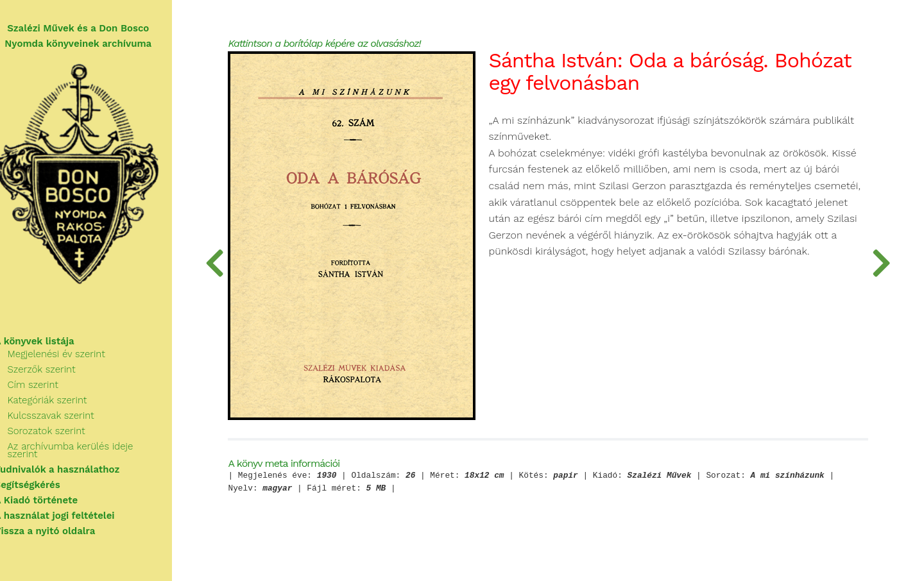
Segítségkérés (43, 484)
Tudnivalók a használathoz (73, 468)
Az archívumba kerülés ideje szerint (102, 453)
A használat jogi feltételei (70, 514)
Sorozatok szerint (62, 437)
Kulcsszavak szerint (66, 422)
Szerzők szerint (57, 376)
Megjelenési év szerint (72, 360)
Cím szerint (48, 391)
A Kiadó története (52, 499)
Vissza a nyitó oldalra (61, 530)
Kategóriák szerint (63, 407)
